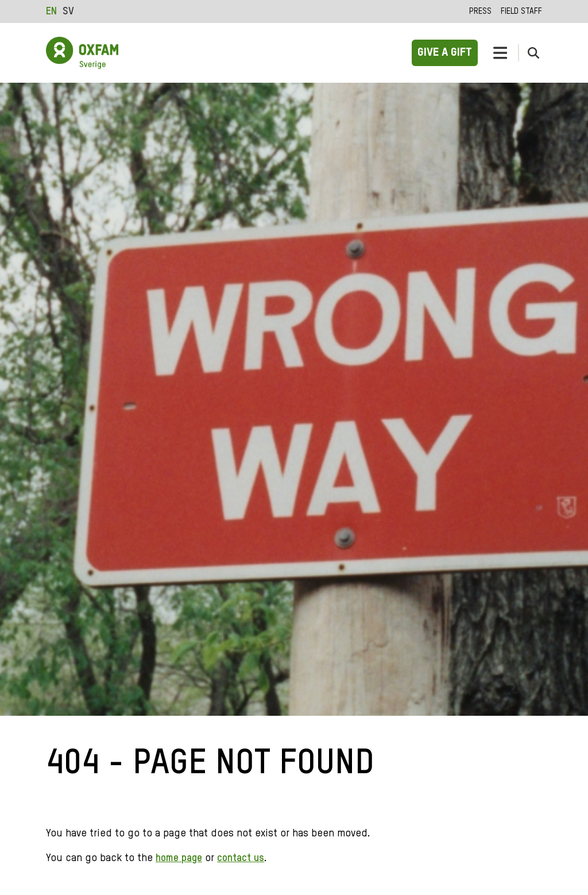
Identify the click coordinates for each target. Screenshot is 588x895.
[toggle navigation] (500, 53)
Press (480, 11)
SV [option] (68, 11)
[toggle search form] (533, 53)
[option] (68, 11)
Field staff (521, 11)
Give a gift (445, 53)
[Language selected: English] (63, 11)
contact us (241, 858)
